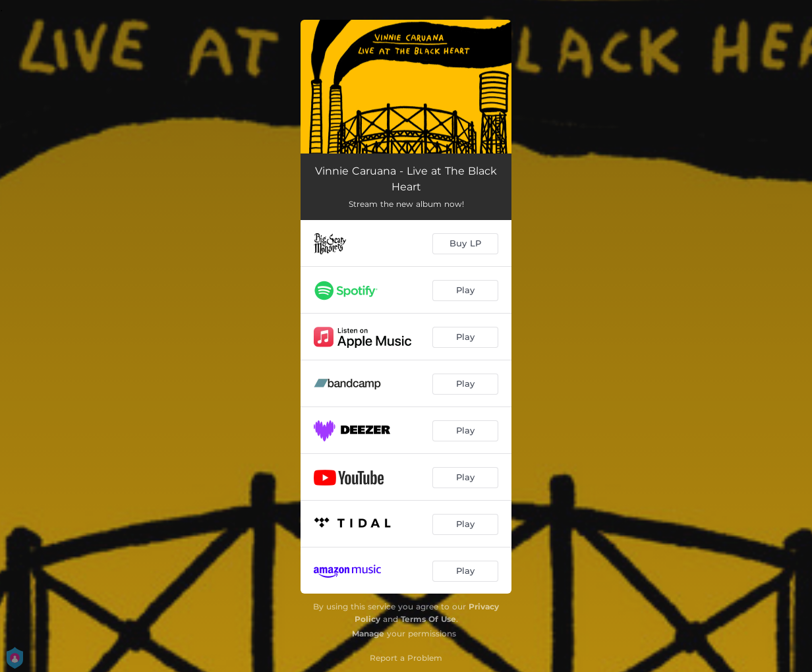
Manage (368, 633)
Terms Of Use (428, 619)
